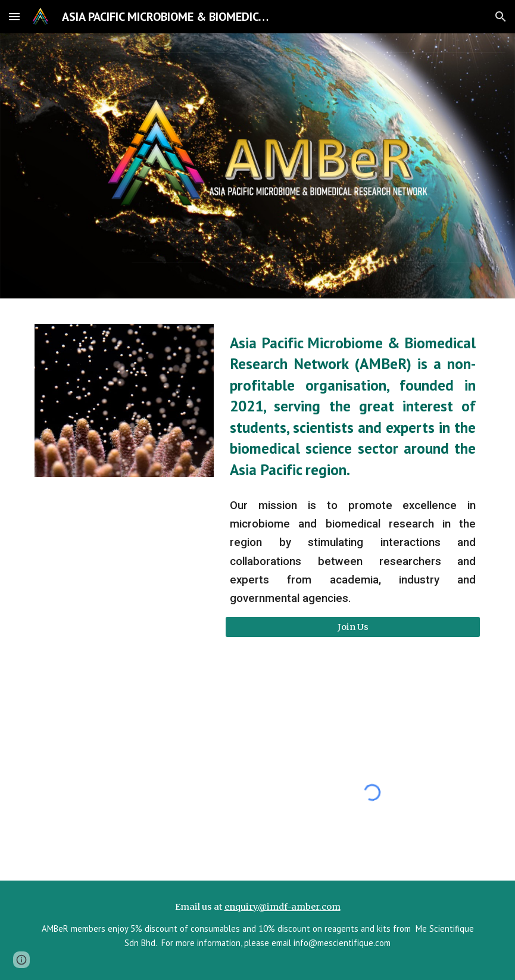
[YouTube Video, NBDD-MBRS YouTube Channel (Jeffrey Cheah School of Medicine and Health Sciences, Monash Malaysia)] (143, 792)
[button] (14, 16)
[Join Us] (353, 627)
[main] (353, 406)
